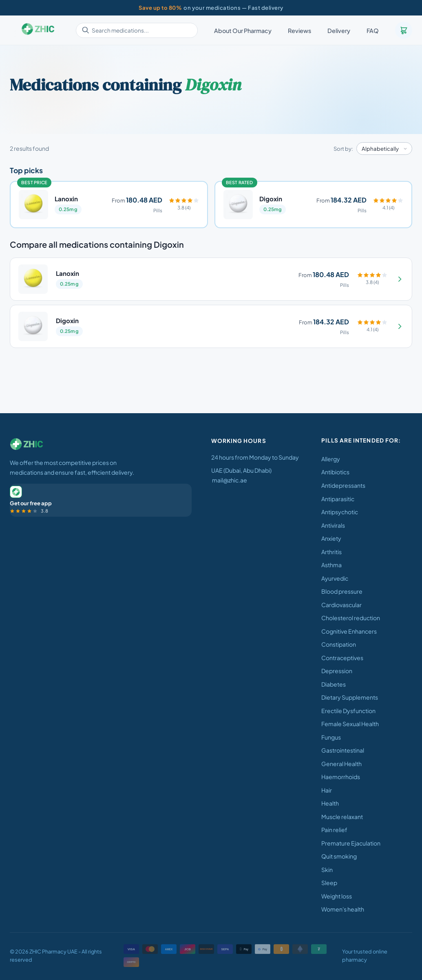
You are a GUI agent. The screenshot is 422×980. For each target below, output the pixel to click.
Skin (327, 870)
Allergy (331, 459)
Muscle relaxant (342, 817)
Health (330, 803)
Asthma (331, 565)
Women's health (343, 909)
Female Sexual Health (350, 724)
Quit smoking (339, 856)
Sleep (329, 883)
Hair (327, 790)
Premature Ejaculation (351, 843)
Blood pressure (342, 591)
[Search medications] (137, 30)
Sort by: (343, 149)
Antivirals (333, 525)
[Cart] (404, 30)
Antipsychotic (340, 512)
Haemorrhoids (341, 777)
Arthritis (331, 552)
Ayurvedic (335, 578)
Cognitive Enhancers (349, 631)
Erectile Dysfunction (348, 711)
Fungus (331, 737)
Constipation (339, 644)
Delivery (339, 31)
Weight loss (337, 896)
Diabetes (334, 684)
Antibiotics (335, 472)
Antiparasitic (338, 499)
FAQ (373, 31)
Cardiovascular (341, 605)
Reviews (299, 31)
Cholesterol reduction (351, 618)
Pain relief (334, 830)
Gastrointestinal (343, 750)
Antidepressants (343, 485)
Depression (337, 671)
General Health (341, 764)
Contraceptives (342, 658)
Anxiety (331, 538)
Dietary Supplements (350, 697)
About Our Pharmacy (243, 31)
